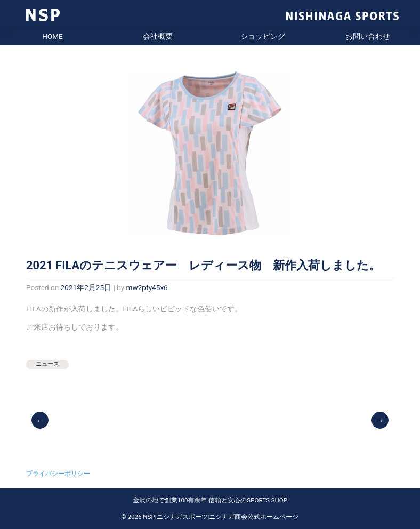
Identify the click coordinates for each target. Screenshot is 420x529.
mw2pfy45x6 (147, 287)
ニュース (47, 364)
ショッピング (263, 36)
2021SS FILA (381, 420)
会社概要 (158, 36)
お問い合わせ (368, 36)
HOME (53, 36)
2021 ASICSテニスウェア (41, 420)
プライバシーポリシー (58, 474)
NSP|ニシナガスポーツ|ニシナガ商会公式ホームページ (221, 517)
